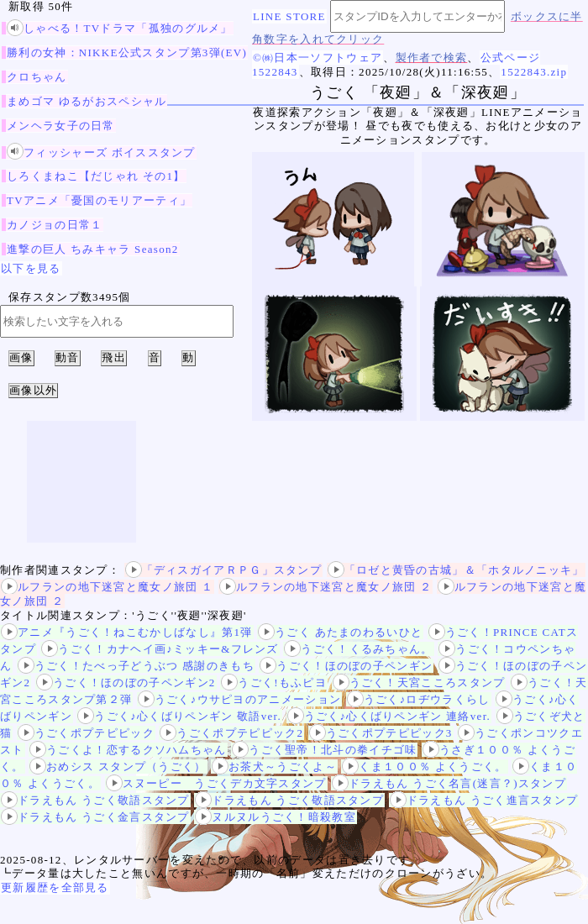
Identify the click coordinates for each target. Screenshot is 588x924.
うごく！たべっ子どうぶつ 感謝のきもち (136, 666)
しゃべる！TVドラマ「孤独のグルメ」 (120, 28)
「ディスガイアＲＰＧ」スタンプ (224, 570)
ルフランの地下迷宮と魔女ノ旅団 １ (107, 587)
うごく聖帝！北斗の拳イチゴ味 (324, 750)
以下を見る (31, 268)
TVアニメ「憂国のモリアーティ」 (99, 200)
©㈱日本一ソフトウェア (318, 58)
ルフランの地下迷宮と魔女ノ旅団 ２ (325, 587)
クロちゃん (37, 77)
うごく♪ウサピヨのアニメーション (239, 699)
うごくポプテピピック (86, 733)
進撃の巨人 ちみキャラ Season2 (93, 249)
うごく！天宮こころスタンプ (419, 682)
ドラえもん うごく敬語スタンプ (95, 800)
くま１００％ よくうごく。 (424, 766)
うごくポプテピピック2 (231, 733)
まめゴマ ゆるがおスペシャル (87, 101)
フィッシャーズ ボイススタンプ (101, 152)
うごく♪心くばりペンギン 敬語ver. (179, 716)
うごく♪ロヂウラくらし (419, 699)
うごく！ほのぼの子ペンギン (346, 666)
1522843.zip (534, 72)
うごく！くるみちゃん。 (358, 649)
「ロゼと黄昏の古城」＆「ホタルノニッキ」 (456, 570)
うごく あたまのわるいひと (340, 632)
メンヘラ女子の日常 (61, 126)
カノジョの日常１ (55, 225)
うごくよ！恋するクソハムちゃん (128, 750)
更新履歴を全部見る (55, 887)
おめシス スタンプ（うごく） (118, 766)
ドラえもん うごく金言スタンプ (95, 817)
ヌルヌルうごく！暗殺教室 (276, 817)
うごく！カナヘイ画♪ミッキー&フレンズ (160, 649)
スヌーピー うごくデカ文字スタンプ (216, 783)
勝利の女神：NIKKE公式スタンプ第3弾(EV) (127, 52)
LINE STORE (289, 16)
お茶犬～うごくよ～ (274, 766)
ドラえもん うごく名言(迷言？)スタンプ (449, 783)
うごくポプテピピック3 (381, 733)
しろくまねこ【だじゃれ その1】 (96, 176)
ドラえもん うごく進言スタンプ (484, 800)
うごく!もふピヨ (274, 682)
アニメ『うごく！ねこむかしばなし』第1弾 (127, 632)
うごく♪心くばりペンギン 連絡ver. (389, 716)
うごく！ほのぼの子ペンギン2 (126, 682)
